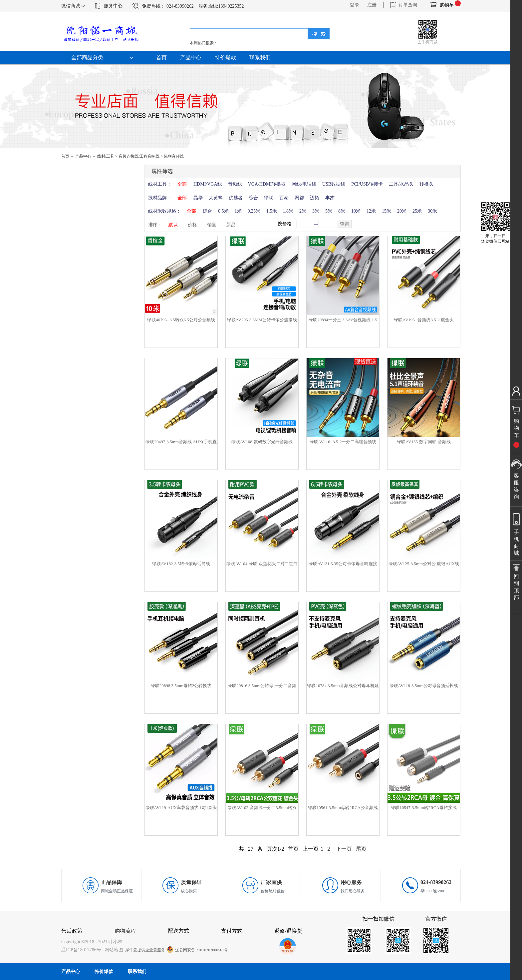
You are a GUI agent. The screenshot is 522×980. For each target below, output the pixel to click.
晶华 (198, 198)
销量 (212, 225)
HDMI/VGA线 (208, 184)
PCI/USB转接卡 (367, 184)
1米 (238, 211)
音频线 (235, 184)
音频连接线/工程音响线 (139, 156)
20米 (402, 211)
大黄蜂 (216, 198)
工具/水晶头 (401, 184)
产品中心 (83, 156)
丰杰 (330, 198)
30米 (432, 211)
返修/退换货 (288, 931)
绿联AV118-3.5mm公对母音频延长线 (424, 686)
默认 (173, 225)
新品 (231, 225)
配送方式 (178, 931)
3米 (316, 211)
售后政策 (72, 931)
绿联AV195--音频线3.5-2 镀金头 (424, 320)
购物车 (447, 5)
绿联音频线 (174, 156)
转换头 (426, 184)
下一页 (344, 849)
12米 (371, 211)
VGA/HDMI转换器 (267, 184)
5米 (329, 211)
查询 (345, 224)
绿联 (269, 198)
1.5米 (272, 211)
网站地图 (113, 950)
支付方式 (232, 931)
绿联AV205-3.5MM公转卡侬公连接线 (262, 320)
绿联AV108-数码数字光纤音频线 (262, 442)
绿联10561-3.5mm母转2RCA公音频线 (343, 808)
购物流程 (125, 931)
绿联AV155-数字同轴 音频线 (424, 442)
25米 (417, 211)
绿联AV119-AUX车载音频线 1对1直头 (181, 808)
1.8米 (288, 211)
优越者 (236, 198)
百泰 (284, 198)
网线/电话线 (304, 184)
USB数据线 (334, 184)
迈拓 (315, 198)
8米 (342, 211)
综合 (253, 198)
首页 (161, 57)
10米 (356, 211)
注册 (372, 5)
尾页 (361, 849)
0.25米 (254, 211)
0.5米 (223, 211)
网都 (299, 198)
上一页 (311, 849)
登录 (355, 5)
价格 (192, 225)
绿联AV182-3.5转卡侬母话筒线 (181, 564)
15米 (387, 211)
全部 (182, 184)
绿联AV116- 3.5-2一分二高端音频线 (343, 442)
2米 (303, 211)
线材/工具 (106, 156)
